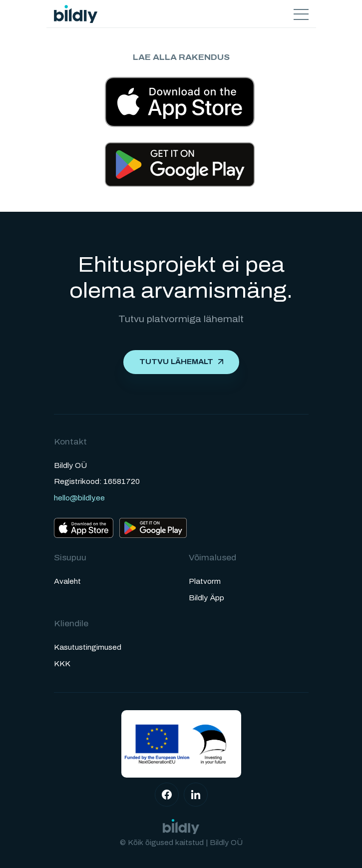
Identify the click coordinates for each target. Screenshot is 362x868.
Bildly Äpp (206, 598)
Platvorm (205, 582)
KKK (62, 664)
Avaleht (67, 582)
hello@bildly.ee (79, 498)
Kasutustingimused (88, 648)
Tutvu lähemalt (176, 362)
